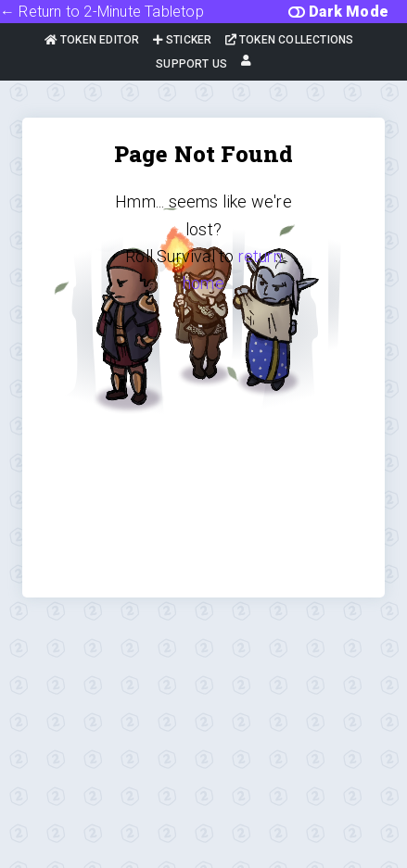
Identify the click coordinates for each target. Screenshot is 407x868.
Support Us (191, 64)
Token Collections (290, 40)
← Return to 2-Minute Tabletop (102, 12)
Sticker (183, 40)
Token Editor (92, 40)
